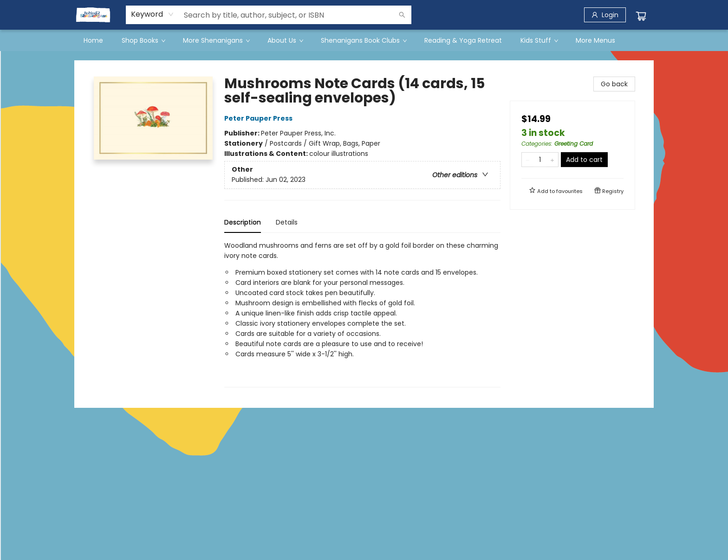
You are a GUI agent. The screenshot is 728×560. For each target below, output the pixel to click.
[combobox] (153, 14)
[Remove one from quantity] (528, 160)
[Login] (605, 15)
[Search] (402, 15)
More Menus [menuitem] (595, 40)
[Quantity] (540, 160)
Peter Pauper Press (260, 118)
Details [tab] (287, 222)
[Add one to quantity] (552, 160)
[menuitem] (93, 40)
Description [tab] (243, 222)
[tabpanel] (362, 314)
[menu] (364, 40)
